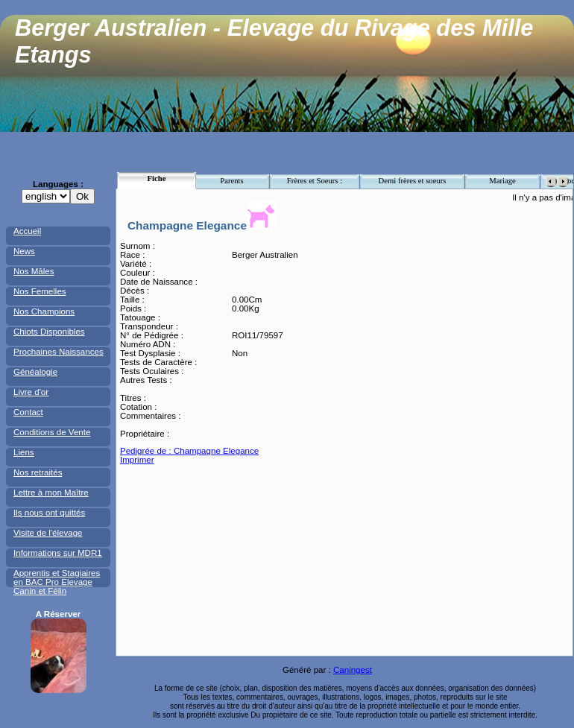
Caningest (353, 670)
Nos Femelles (40, 291)
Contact (28, 412)
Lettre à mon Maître (51, 493)
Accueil (27, 231)
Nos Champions (44, 311)
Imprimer (137, 460)
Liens (24, 452)
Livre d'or (31, 392)
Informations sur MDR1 (58, 553)
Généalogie (35, 372)
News (24, 251)
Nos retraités (38, 472)
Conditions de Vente (52, 432)
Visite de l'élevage (48, 533)
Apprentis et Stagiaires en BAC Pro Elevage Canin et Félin (57, 582)
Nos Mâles (34, 271)
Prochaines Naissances (59, 352)
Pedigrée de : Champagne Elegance (189, 451)
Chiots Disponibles (49, 332)
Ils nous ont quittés (49, 513)
